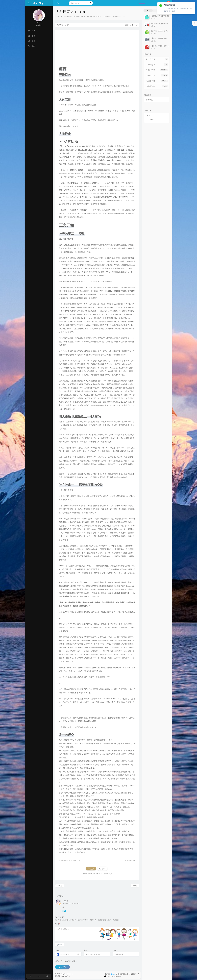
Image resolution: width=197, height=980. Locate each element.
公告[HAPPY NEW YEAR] (160, 16)
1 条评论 (108, 16)
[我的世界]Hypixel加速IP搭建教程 (164, 23)
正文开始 (150, 119)
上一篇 (60, 886)
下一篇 (135, 886)
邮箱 (86, 950)
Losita (64, 901)
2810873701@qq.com (65, 16)
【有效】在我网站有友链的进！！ (164, 38)
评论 (58, 924)
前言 (149, 115)
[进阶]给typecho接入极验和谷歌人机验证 (167, 31)
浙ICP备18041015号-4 (62, 976)
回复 (64, 911)
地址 (115, 950)
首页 (60, 25)
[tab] (148, 10)
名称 (58, 950)
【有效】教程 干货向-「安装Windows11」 (167, 46)
